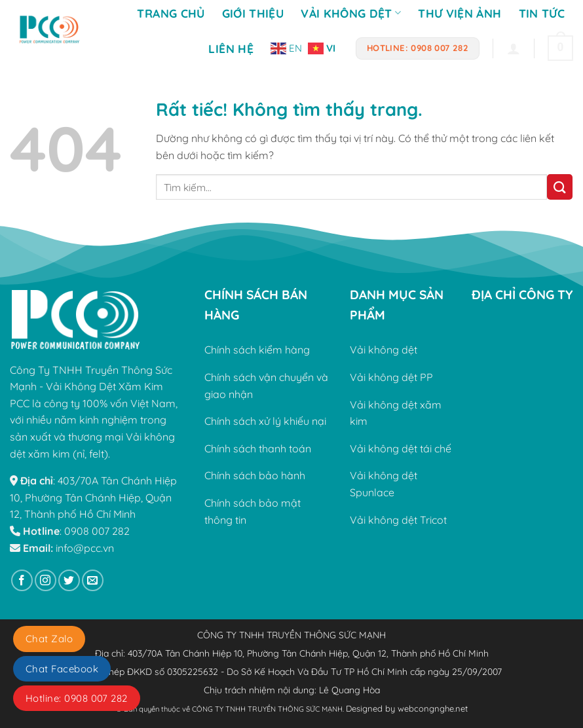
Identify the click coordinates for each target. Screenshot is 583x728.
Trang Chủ (171, 13)
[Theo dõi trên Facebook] (22, 580)
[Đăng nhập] (514, 48)
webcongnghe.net (433, 708)
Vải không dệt (351, 13)
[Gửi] (560, 187)
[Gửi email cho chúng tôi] (93, 580)
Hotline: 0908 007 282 (77, 698)
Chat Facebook (62, 669)
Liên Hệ (231, 48)
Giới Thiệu (253, 13)
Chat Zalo (49, 639)
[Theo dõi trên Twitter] (69, 580)
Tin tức (542, 13)
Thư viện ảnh (460, 13)
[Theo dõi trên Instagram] (46, 580)
